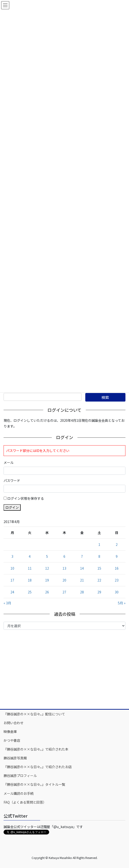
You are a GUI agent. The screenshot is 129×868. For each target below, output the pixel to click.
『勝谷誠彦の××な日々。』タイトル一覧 (34, 784)
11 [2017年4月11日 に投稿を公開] (30, 568)
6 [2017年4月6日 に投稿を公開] (64, 556)
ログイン (12, 507)
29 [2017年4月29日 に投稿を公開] (99, 592)
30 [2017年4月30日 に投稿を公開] (117, 592)
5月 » (122, 603)
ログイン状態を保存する (26, 498)
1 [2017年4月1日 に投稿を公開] (99, 544)
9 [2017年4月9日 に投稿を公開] (117, 556)
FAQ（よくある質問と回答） (25, 802)
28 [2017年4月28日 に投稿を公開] (82, 592)
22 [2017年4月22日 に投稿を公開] (99, 580)
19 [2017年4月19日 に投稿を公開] (47, 580)
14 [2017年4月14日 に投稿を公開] (82, 568)
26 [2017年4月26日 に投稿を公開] (47, 592)
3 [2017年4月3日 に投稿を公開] (12, 556)
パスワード (12, 480)
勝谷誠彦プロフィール (20, 776)
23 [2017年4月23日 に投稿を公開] (117, 580)
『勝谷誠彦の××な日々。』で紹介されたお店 (38, 767)
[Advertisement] (64, 669)
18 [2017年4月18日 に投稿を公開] (30, 580)
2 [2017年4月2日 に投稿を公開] (117, 544)
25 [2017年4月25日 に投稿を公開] (30, 592)
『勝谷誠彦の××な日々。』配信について (34, 714)
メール (9, 462)
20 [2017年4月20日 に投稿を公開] (64, 580)
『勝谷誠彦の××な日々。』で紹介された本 (36, 749)
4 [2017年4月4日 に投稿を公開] (30, 556)
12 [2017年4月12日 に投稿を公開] (47, 568)
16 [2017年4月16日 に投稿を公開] (117, 568)
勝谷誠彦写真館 (15, 758)
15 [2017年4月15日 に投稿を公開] (99, 568)
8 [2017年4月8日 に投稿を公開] (99, 556)
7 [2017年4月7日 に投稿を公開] (82, 556)
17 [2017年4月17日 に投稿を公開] (12, 580)
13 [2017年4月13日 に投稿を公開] (64, 568)
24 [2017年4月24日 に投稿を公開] (12, 592)
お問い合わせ (14, 723)
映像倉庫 (10, 732)
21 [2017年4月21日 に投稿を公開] (82, 580)
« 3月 (7, 603)
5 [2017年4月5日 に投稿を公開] (47, 556)
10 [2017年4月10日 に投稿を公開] (12, 568)
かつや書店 (12, 740)
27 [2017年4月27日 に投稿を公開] (64, 592)
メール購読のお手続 (19, 793)
